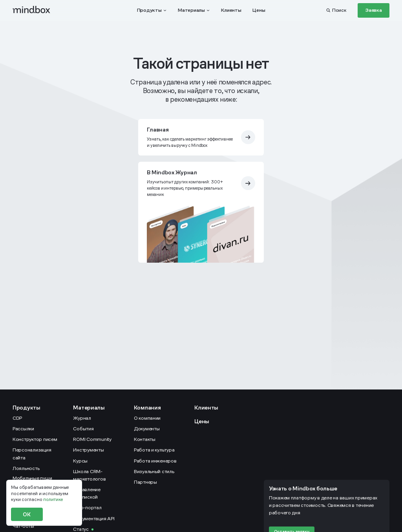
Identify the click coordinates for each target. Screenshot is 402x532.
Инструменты (88, 450)
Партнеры (145, 482)
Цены (202, 421)
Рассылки (23, 429)
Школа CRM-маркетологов (89, 475)
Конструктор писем (35, 439)
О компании (147, 418)
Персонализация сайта (32, 454)
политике (53, 499)
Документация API (94, 519)
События (83, 429)
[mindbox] (32, 10)
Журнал (82, 418)
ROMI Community (92, 439)
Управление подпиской (87, 493)
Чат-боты (23, 526)
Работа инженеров (155, 461)
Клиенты (206, 408)
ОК (27, 514)
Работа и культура (154, 450)
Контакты (145, 439)
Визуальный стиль (154, 472)
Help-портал (87, 508)
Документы (147, 429)
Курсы (80, 461)
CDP (17, 418)
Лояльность (26, 468)
